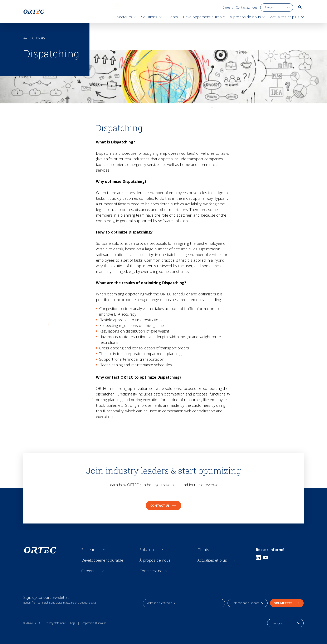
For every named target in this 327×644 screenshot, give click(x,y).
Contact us (163, 505)
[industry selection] (248, 603)
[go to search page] (300, 7)
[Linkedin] (258, 557)
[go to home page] (34, 12)
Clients (203, 550)
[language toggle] (277, 8)
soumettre (287, 603)
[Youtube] (266, 557)
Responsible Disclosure (94, 623)
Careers (228, 7)
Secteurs (89, 550)
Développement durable (102, 560)
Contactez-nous (247, 7)
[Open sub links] (104, 550)
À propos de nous (155, 560)
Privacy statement (55, 623)
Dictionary (34, 38)
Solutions (148, 550)
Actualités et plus (212, 560)
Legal (73, 623)
